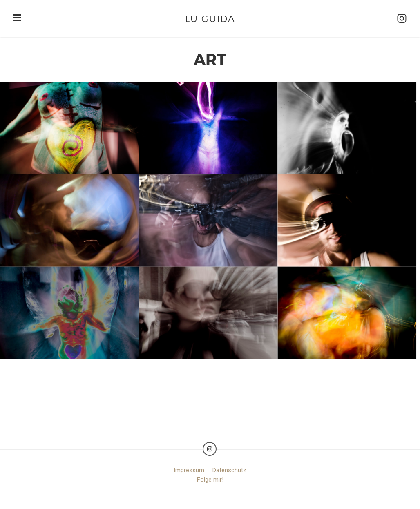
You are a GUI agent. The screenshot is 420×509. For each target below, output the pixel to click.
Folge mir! (210, 480)
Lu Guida (210, 18)
